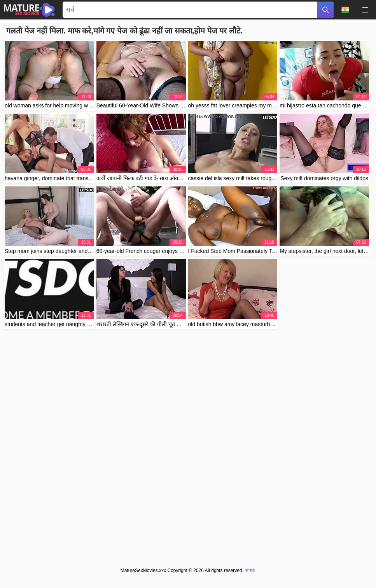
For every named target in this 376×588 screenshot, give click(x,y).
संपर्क (250, 570)
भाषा (345, 10)
